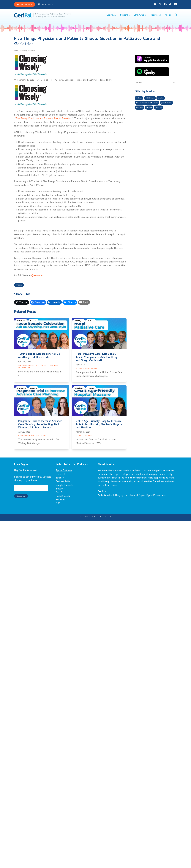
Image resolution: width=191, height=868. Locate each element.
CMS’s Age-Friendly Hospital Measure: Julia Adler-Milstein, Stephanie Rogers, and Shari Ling (99, 427)
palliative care (142, 111)
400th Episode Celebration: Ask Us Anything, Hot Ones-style (39, 358)
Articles (20, 287)
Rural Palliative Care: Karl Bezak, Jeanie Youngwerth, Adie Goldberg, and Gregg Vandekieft (97, 360)
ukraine (168, 111)
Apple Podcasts (64, 473)
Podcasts (35, 324)
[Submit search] (174, 85)
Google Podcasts (65, 488)
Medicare (88, 438)
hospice (165, 100)
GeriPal (44, 82)
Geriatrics (69, 82)
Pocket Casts (63, 499)
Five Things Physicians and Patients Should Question (44, 120)
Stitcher (60, 491)
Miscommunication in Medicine (150, 106)
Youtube (60, 502)
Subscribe (48, 5)
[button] (176, 16)
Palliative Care (24, 370)
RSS (58, 506)
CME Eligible (22, 324)
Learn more (111, 488)
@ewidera (36, 277)
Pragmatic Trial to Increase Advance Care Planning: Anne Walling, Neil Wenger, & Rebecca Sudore (40, 427)
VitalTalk (140, 116)
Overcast (61, 477)
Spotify (60, 480)
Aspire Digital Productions (152, 498)
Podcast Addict (64, 484)
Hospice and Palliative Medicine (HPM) (93, 82)
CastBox (60, 495)
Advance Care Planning (27, 368)
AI (39, 368)
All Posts (59, 82)
